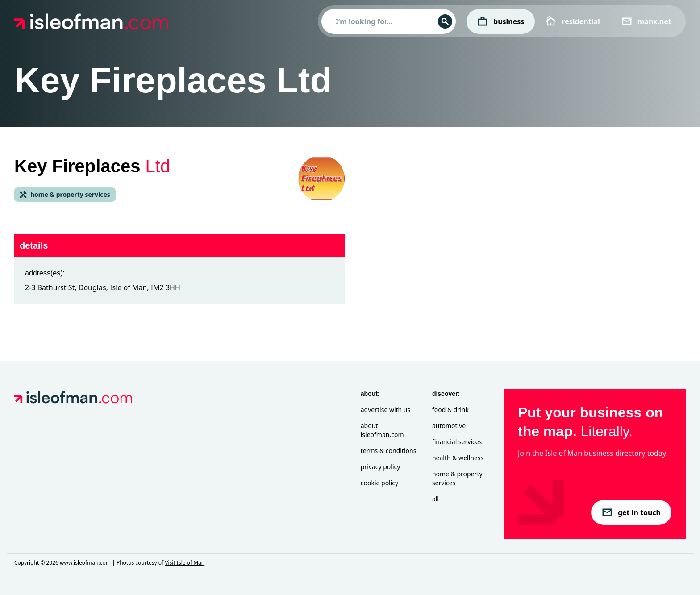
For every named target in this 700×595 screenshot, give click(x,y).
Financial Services (457, 442)
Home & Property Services (457, 478)
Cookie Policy (379, 483)
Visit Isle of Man (185, 563)
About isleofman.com (382, 430)
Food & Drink (450, 410)
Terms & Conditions (389, 451)
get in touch (631, 512)
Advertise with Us (385, 410)
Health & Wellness (458, 458)
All (435, 499)
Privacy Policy (381, 467)
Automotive (449, 426)
